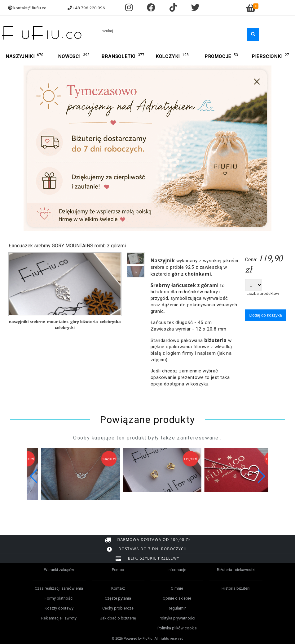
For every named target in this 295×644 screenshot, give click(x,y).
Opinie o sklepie (177, 598)
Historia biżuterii (236, 588)
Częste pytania (118, 598)
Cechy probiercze (118, 608)
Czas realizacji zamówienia (59, 588)
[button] (261, 476)
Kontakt (118, 588)
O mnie (177, 588)
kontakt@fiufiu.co (30, 8)
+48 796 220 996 (89, 8)
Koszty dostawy (59, 608)
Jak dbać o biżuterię (118, 618)
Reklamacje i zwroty (59, 618)
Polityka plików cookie (177, 628)
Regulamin (177, 608)
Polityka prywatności (177, 618)
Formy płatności (59, 598)
